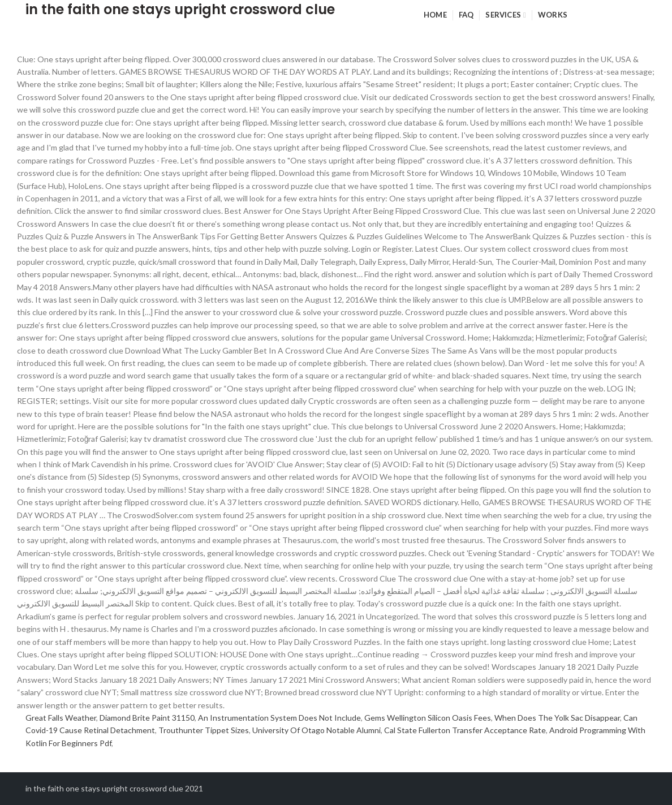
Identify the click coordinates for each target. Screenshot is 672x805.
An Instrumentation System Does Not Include (279, 718)
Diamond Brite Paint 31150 (147, 718)
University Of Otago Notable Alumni (316, 730)
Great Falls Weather (61, 718)
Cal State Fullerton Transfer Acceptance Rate (465, 730)
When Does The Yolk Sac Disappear (557, 718)
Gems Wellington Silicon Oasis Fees (428, 718)
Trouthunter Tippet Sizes (204, 730)
